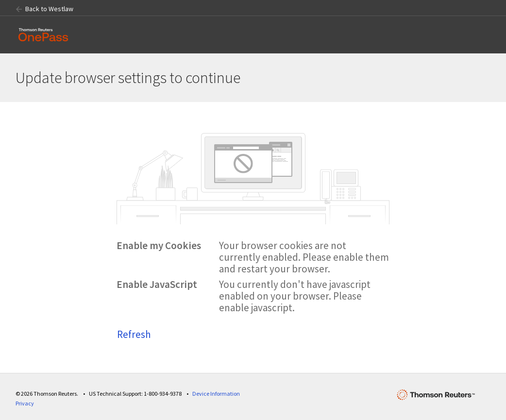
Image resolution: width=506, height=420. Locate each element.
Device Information (216, 394)
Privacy (25, 403)
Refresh (134, 334)
